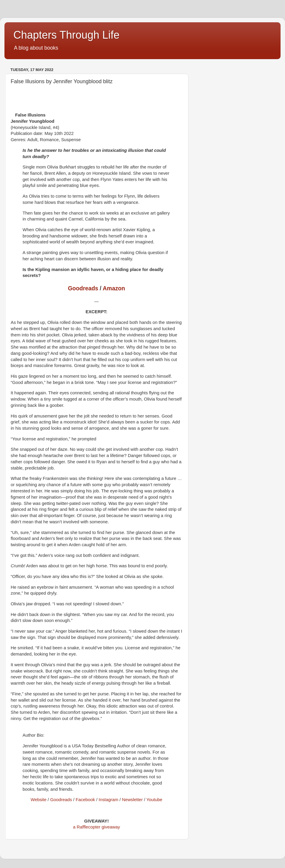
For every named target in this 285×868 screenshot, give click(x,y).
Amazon (114, 288)
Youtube (154, 800)
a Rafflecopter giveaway (96, 827)
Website (38, 800)
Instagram (108, 800)
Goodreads (83, 288)
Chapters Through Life (66, 35)
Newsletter (132, 800)
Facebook (85, 800)
